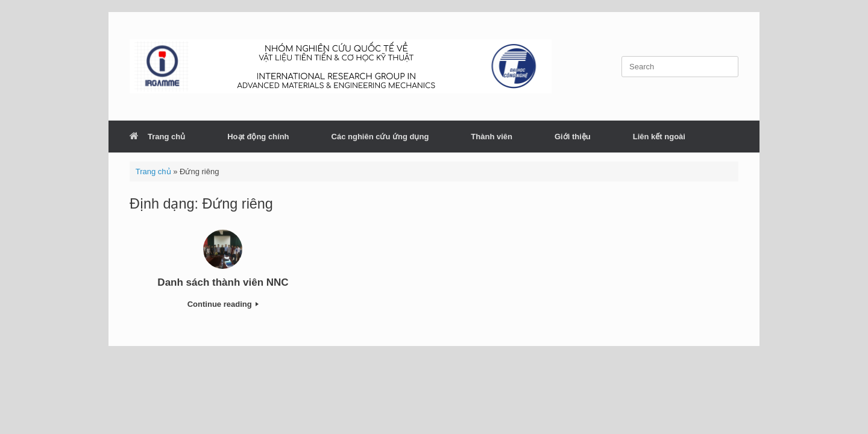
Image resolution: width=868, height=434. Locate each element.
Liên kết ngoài (659, 137)
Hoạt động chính (258, 137)
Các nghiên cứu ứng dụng (380, 137)
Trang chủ (157, 137)
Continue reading (223, 304)
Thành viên (492, 137)
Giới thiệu (573, 137)
